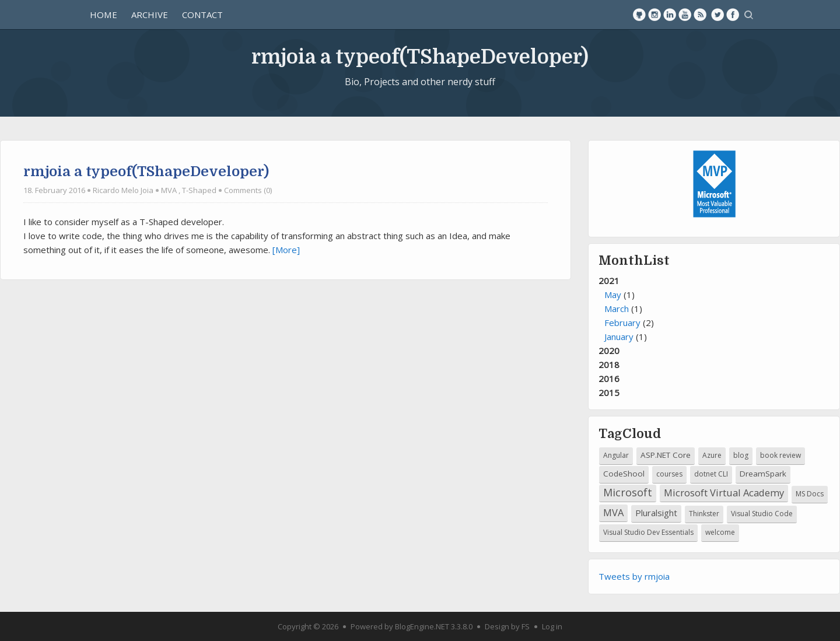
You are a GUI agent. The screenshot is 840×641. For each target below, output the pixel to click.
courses (669, 474)
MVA (169, 190)
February (622, 323)
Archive (150, 15)
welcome (720, 532)
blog (741, 455)
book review (780, 455)
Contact (202, 15)
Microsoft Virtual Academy (724, 493)
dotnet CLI (711, 474)
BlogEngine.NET (422, 626)
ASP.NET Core (666, 455)
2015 (609, 393)
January (619, 337)
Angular (616, 455)
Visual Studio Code (762, 514)
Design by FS (507, 626)
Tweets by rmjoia (634, 576)
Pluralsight (656, 513)
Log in (552, 626)
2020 (609, 351)
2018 (609, 365)
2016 (609, 379)
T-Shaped (199, 190)
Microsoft (628, 492)
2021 (714, 309)
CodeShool (624, 474)
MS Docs (810, 494)
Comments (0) (248, 190)
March (617, 309)
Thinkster (704, 514)
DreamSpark (763, 474)
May (613, 295)
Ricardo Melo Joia (123, 190)
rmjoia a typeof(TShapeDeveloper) (420, 56)
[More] (286, 250)
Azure (712, 455)
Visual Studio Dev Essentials (648, 532)
